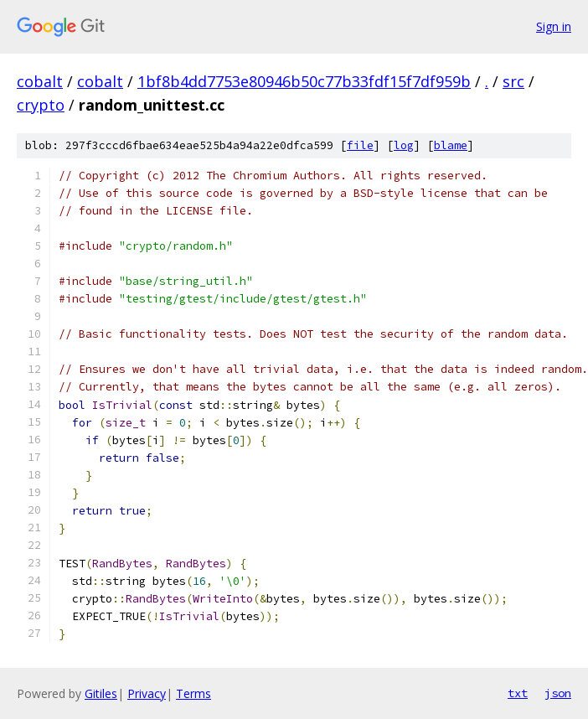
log (404, 145)
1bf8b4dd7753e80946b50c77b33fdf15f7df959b (304, 81)
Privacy (147, 693)
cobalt (40, 81)
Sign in (554, 26)
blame (451, 145)
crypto (41, 105)
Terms (193, 693)
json (558, 693)
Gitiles (101, 693)
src (513, 81)
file (360, 145)
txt (518, 693)
